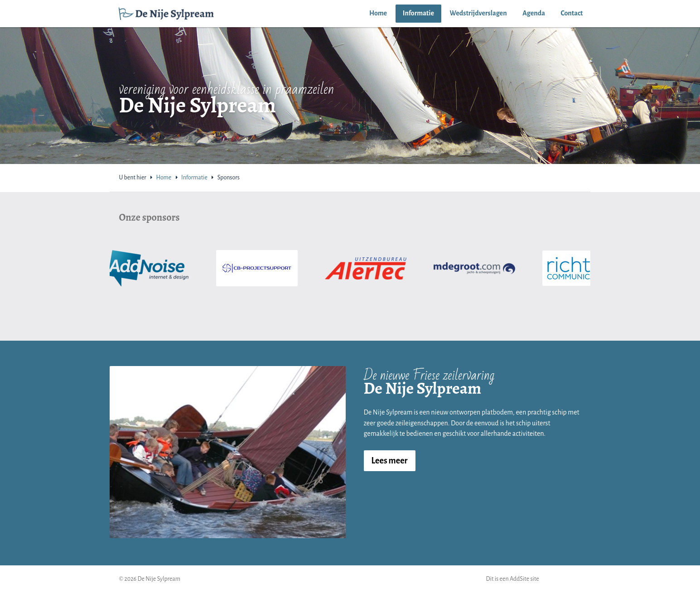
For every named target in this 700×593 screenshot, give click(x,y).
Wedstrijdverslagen (478, 13)
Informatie (418, 13)
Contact (572, 13)
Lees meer (390, 461)
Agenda (534, 13)
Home (378, 13)
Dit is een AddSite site (513, 579)
